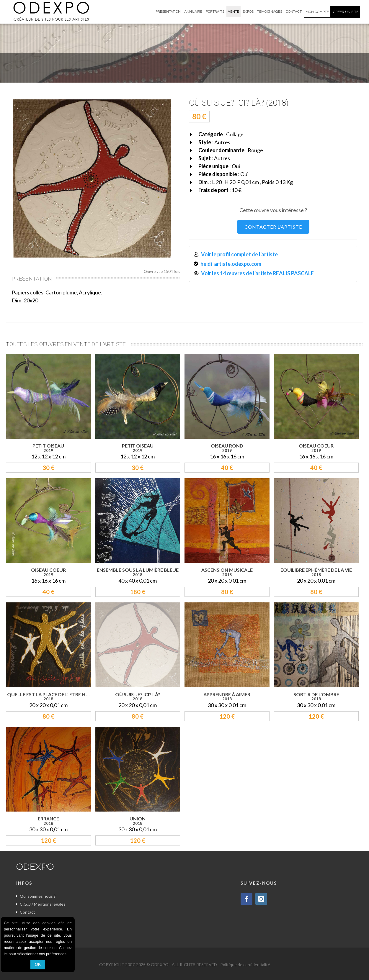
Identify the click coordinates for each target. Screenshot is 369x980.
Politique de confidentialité (245, 965)
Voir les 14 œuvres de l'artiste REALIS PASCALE (257, 273)
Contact (27, 912)
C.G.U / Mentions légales (43, 904)
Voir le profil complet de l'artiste (239, 254)
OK (38, 964)
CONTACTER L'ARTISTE (273, 227)
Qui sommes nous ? (38, 896)
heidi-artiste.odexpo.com (231, 264)
